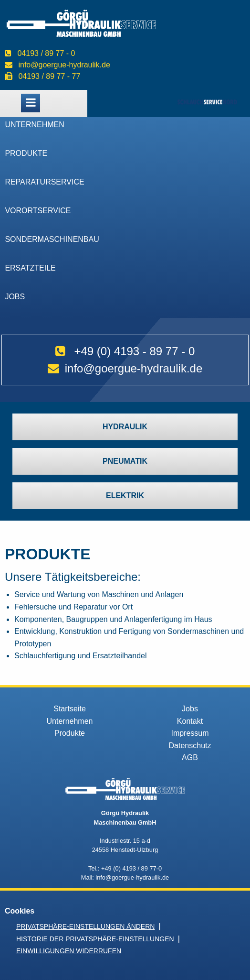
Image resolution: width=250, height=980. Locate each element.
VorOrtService (38, 211)
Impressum (190, 733)
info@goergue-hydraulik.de (64, 65)
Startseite (70, 709)
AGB (190, 757)
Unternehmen (34, 125)
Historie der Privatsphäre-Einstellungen (95, 939)
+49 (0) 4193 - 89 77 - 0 (134, 351)
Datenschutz (190, 746)
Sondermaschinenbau (52, 239)
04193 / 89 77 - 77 (49, 76)
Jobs (15, 297)
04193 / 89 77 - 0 (46, 53)
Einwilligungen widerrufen (69, 951)
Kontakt (190, 721)
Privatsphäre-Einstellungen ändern (85, 926)
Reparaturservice (44, 182)
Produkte (26, 153)
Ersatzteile (30, 268)
